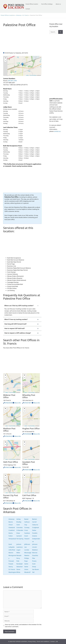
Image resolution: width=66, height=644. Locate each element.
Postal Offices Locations (8, 15)
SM (57, 641)
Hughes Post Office (31, 428)
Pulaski (11, 564)
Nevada (19, 555)
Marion (11, 553)
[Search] (61, 32)
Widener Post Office (9, 396)
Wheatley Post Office (29, 396)
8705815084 (28, 470)
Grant (26, 536)
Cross (26, 530)
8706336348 (28, 501)
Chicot (11, 525)
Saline (26, 564)
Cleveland (12, 527)
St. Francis (26, 15)
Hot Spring (20, 539)
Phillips (27, 558)
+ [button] (5, 58)
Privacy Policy (32, 641)
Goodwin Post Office (29, 463)
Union (26, 569)
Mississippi (28, 553)
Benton (35, 519)
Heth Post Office (11, 462)
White (18, 572)
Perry (18, 558)
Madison (35, 550)
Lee (25, 547)
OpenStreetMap (33, 75)
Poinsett (11, 561)
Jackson (19, 544)
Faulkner (27, 533)
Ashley (19, 519)
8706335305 (9, 403)
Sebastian (20, 567)
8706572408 (9, 467)
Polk (18, 561)
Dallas (34, 530)
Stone (18, 569)
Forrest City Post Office (11, 496)
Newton (27, 555)
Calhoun (27, 522)
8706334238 (9, 503)
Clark (18, 525)
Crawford (12, 530)
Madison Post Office (9, 430)
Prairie (34, 561)
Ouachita (35, 555)
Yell (33, 572)
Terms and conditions (43, 641)
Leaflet (27, 75)
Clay (26, 525)
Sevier (26, 567)
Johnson (35, 544)
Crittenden (20, 530)
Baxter (26, 519)
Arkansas (19, 15)
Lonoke (27, 550)
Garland (19, 536)
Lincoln (34, 547)
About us (58, 4)
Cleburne (35, 525)
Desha (11, 533)
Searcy (11, 567)
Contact (28, 9)
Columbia (19, 527)
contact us (57, 131)
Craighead (35, 527)
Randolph (20, 564)
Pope (26, 561)
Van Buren (36, 569)
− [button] (5, 61)
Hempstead (12, 539)
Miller (18, 553)
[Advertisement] (22, 41)
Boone (11, 522)
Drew (18, 533)
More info (18, 403)
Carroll (34, 522)
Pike (34, 558)
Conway (27, 527)
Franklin (35, 533)
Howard (27, 539)
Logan (18, 550)
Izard (10, 544)
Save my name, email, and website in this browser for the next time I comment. (23, 626)
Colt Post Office (29, 495)
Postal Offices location (32, 4)
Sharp (34, 567)
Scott (34, 564)
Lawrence (19, 547)
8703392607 (28, 434)
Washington (12, 572)
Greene (35, 536)
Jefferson (27, 544)
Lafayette (12, 547)
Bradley (19, 522)
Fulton (11, 536)
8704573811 (28, 403)
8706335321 (9, 436)
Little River (12, 550)
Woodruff (27, 572)
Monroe (35, 553)
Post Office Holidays (47, 4)
